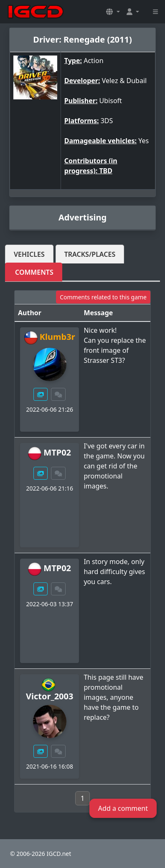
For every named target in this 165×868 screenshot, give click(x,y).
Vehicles (29, 254)
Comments (34, 272)
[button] (113, 12)
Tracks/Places (90, 254)
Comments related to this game (103, 297)
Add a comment (123, 808)
